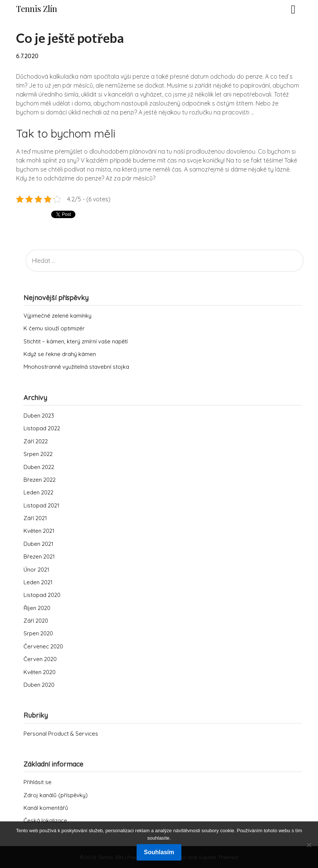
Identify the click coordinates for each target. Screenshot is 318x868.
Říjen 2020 (37, 608)
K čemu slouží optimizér (54, 328)
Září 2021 (35, 518)
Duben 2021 (38, 544)
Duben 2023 (39, 416)
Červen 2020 (40, 659)
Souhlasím (159, 852)
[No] (309, 845)
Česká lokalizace (45, 820)
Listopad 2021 (41, 505)
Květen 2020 (40, 672)
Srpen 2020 (38, 633)
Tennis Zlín (37, 9)
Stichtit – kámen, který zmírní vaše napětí (76, 341)
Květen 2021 (39, 531)
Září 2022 (36, 441)
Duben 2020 (39, 685)
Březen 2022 (40, 480)
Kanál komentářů (46, 808)
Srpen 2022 (38, 454)
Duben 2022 (39, 467)
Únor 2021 (36, 570)
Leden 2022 (38, 492)
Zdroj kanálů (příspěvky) (56, 795)
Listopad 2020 (42, 595)
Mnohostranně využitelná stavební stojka (76, 367)
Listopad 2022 (42, 428)
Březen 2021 (39, 556)
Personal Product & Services (61, 734)
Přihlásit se (38, 782)
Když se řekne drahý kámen (60, 354)
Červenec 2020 (43, 646)
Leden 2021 (38, 582)
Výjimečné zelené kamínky (57, 316)
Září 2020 (36, 621)
